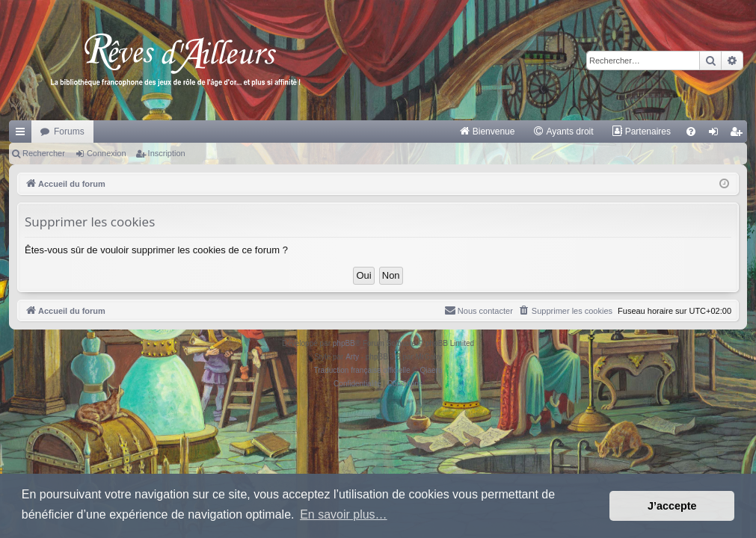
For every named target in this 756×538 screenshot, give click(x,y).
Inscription (167, 153)
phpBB (344, 343)
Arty (352, 357)
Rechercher (44, 153)
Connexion (107, 153)
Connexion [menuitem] (717, 134)
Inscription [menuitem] (739, 134)
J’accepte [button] (672, 506)
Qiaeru (431, 370)
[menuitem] (487, 132)
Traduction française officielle (362, 370)
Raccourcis (23, 134)
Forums (69, 132)
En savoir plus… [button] (344, 514)
